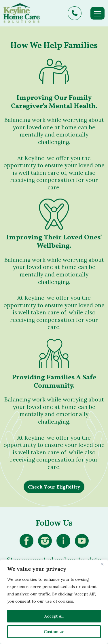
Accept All (54, 616)
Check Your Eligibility (54, 487)
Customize (54, 632)
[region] (54, 602)
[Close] (102, 564)
